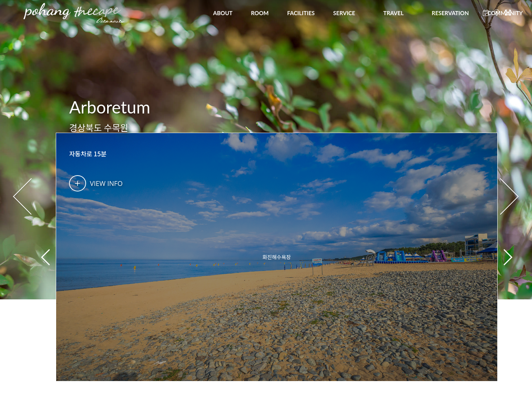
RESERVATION (450, 13)
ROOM (260, 13)
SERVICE (344, 13)
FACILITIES (301, 13)
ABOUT (223, 13)
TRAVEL (393, 13)
